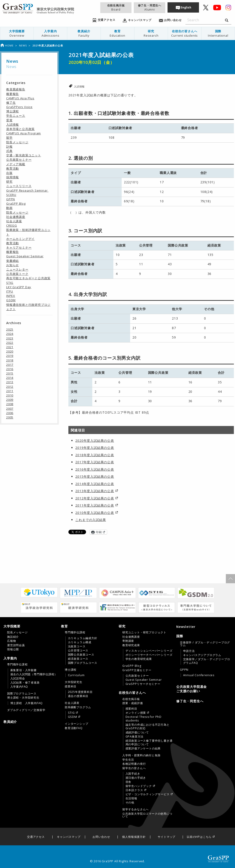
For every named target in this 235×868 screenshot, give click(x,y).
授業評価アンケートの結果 (143, 749)
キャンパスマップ (69, 837)
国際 (218, 33)
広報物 (11, 641)
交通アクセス (36, 837)
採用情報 (13, 177)
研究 (151, 33)
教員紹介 (84, 33)
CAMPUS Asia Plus (20, 98)
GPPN (11, 199)
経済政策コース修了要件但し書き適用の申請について (149, 743)
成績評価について (137, 732)
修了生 (11, 103)
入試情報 (79, 86)
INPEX (11, 296)
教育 (117, 33)
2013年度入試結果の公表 (95, 491)
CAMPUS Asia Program (24, 133)
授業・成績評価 (133, 703)
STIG (10, 283)
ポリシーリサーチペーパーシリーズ (149, 655)
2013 (10, 382)
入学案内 (50, 33)
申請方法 (189, 651)
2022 (10, 343)
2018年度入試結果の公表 (95, 455)
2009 (10, 400)
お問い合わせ (101, 837)
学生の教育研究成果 (139, 659)
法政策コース (77, 646)
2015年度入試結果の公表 (95, 476)
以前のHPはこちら (199, 837)
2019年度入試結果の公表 (95, 448)
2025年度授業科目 (80, 692)
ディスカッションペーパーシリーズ (149, 651)
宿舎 (129, 782)
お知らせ (13, 265)
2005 (10, 417)
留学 (9, 138)
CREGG (12, 225)
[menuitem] (17, 33)
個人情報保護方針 (134, 837)
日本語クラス (134, 790)
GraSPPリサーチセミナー (143, 684)
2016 (10, 369)
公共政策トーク (17, 274)
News (23, 45)
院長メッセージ (17, 142)
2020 (10, 351)
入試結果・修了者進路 (25, 683)
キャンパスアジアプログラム (202, 655)
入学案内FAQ (19, 687)
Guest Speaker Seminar (25, 256)
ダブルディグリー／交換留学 (26, 710)
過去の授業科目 (78, 696)
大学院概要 (17, 33)
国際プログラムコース (22, 694)
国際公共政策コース (81, 655)
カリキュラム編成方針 (83, 638)
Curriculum (76, 675)
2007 (10, 409)
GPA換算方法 (135, 737)
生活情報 (131, 798)
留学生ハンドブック (139, 786)
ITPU (10, 291)
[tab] (31, 638)
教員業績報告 (16, 89)
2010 (10, 395)
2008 (10, 404)
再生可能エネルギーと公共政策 (28, 278)
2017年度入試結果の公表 (95, 462)
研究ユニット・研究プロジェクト (144, 632)
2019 (10, 356)
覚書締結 (13, 261)
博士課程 (13, 111)
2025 (10, 329)
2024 (10, 334)
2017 (10, 365)
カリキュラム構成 (80, 642)
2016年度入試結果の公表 (95, 469)
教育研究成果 (131, 645)
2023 (10, 338)
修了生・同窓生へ (150, 7)
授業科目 (71, 686)
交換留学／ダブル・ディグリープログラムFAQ (207, 661)
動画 (9, 208)
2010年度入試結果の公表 (95, 513)
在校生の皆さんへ (185, 33)
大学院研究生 (74, 682)
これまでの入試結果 (91, 520)
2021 (10, 347)
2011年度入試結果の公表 (95, 505)
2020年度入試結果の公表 (95, 441)
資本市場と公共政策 (20, 129)
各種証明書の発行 (134, 764)
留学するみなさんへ (136, 809)
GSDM (11, 300)
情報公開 (13, 649)
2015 (10, 373)
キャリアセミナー (19, 247)
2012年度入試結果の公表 (95, 498)
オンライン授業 (136, 713)
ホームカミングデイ (20, 239)
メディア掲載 (16, 164)
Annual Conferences (199, 675)
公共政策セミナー (19, 160)
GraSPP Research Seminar (27, 190)
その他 (130, 803)
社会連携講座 (16, 217)
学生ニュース (16, 116)
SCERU (11, 195)
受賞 (9, 120)
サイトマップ (166, 837)
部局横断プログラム (78, 707)
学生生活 (128, 760)
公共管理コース (78, 651)
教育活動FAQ (74, 728)
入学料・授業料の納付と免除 (141, 755)
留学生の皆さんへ (134, 768)
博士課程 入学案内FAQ (27, 703)
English (186, 7)
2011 (10, 391)
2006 (10, 413)
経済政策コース (78, 659)
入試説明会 (18, 678)
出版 (9, 173)
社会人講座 (14, 221)
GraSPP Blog (16, 203)
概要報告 (13, 94)
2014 (10, 378)
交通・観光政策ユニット (24, 155)
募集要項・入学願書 (24, 670)
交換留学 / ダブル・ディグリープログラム (205, 644)
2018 (10, 360)
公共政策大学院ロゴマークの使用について (147, 815)
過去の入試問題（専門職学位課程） (34, 674)
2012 (10, 387)
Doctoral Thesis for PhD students (144, 719)
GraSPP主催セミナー (137, 670)
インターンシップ (76, 724)
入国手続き (133, 774)
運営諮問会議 (16, 645)
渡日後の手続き (136, 778)
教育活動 (13, 168)
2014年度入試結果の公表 (95, 484)
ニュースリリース (19, 186)
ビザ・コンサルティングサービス (148, 794)
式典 (9, 151)
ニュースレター (17, 269)
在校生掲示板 (116, 7)
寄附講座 (128, 641)
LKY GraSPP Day (19, 287)
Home (7, 45)
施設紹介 (13, 637)
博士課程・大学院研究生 (23, 698)
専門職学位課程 (17, 665)
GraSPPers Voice (19, 107)
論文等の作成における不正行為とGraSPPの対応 (148, 727)
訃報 (9, 146)
